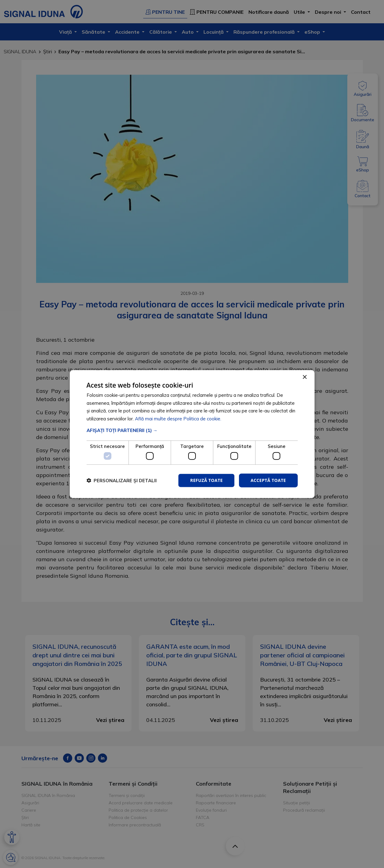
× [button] (305, 377)
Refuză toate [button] (206, 480)
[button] (192, 430)
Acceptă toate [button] (268, 480)
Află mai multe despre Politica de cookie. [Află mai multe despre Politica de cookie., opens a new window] (178, 419)
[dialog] (192, 434)
